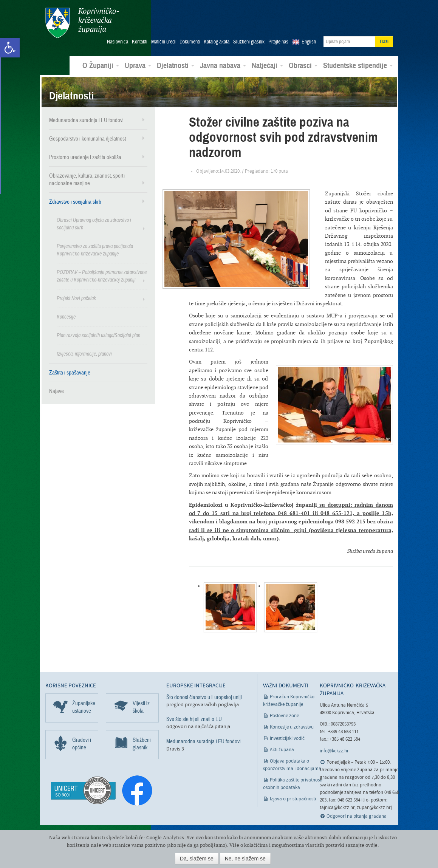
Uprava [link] (138, 66)
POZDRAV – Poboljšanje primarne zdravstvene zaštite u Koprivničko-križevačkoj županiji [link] (102, 276)
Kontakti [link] (140, 42)
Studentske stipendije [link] (358, 66)
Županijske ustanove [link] (84, 707)
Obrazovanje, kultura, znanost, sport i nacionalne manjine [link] (87, 179)
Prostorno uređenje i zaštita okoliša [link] (85, 157)
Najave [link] (56, 391)
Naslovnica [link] (118, 42)
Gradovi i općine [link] (82, 744)
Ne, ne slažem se (245, 859)
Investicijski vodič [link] (287, 739)
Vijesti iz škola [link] (141, 707)
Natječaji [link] (267, 66)
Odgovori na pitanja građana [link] (357, 816)
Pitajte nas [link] (278, 42)
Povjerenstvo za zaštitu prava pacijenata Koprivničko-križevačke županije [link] (95, 250)
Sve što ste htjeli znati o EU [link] (194, 719)
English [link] (309, 42)
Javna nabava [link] (223, 66)
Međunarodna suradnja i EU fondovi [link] (86, 120)
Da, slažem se (197, 859)
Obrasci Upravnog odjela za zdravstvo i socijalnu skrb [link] (94, 224)
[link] (10, 48)
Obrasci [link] (303, 66)
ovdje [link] (371, 845)
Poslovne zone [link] (284, 716)
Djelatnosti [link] (176, 66)
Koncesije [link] (66, 316)
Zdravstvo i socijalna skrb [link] (75, 201)
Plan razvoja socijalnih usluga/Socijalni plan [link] (98, 335)
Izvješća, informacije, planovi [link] (84, 354)
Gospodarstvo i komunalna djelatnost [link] (87, 138)
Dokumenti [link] (190, 42)
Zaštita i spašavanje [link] (70, 372)
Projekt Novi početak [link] (76, 298)
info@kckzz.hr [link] (334, 751)
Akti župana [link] (282, 750)
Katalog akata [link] (217, 42)
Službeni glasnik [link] (249, 42)
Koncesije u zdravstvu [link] (292, 727)
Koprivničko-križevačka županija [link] (82, 23)
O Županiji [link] (101, 66)
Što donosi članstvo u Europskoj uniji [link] (204, 697)
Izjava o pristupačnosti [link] (293, 799)
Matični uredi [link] (163, 42)
